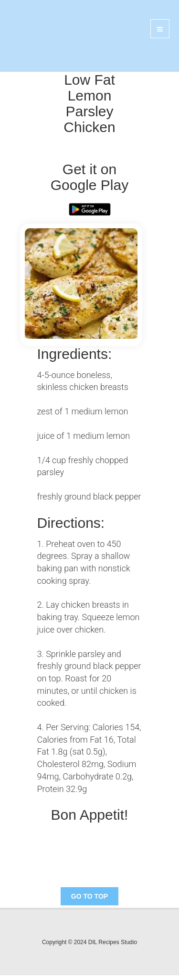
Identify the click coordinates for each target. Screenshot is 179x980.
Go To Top (89, 896)
